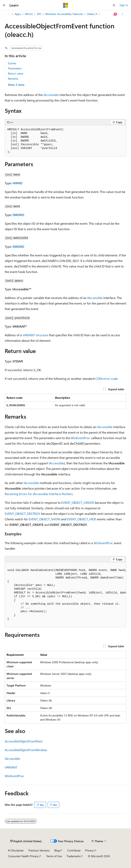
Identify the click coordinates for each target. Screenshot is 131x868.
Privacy (90, 850)
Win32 (29, 14)
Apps (18, 14)
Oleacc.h (92, 14)
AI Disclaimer (16, 850)
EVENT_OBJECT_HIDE (82, 519)
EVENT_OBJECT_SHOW (44, 519)
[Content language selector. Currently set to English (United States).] (26, 841)
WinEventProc (80, 438)
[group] (65, 595)
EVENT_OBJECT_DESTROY (23, 514)
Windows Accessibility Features (64, 14)
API (39, 14)
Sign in (124, 5)
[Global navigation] (4, 5)
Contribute (74, 850)
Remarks (13, 79)
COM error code (106, 379)
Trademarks (74, 856)
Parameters (15, 68)
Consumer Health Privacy (23, 856)
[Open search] (114, 5)
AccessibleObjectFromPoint (24, 741)
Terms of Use (54, 856)
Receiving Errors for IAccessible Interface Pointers (39, 494)
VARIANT (11, 767)
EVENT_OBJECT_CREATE (78, 502)
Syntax (12, 63)
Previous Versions (39, 850)
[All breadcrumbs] (8, 14)
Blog (57, 850)
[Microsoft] (66, 5)
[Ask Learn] (115, 14)
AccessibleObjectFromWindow (26, 750)
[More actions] (123, 14)
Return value (16, 73)
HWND (17, 183)
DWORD (18, 215)
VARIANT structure (35, 335)
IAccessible (51, 95)
